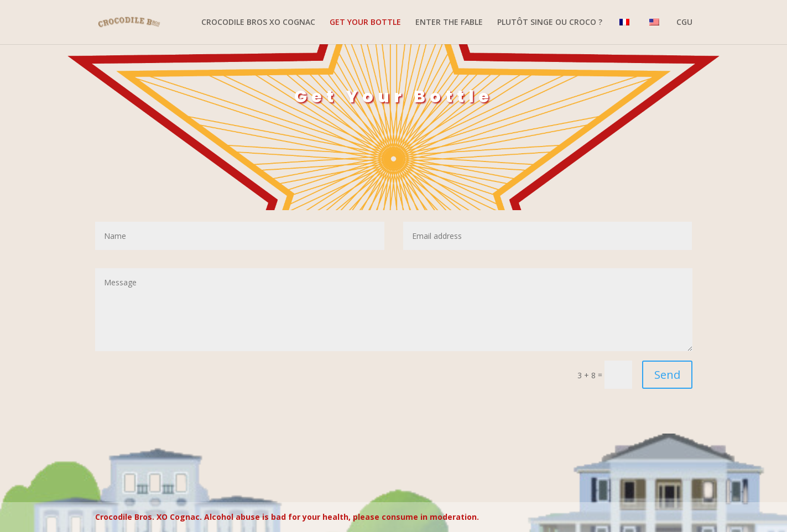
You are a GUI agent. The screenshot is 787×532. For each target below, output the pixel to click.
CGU (684, 23)
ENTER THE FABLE (449, 23)
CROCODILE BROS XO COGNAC (258, 23)
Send (667, 375)
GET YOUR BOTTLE (365, 23)
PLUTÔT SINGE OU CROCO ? (550, 23)
